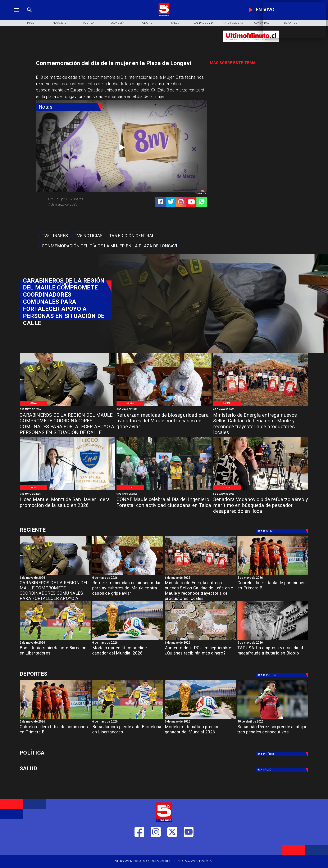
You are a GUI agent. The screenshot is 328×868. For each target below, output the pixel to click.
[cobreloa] (273, 575)
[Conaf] (164, 490)
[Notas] (68, 107)
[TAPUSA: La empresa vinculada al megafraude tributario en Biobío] (273, 655)
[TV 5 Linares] (29, 15)
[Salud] (175, 23)
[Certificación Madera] (261, 405)
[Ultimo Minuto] (251, 44)
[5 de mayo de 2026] (67, 494)
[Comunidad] (262, 23)
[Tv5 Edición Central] (132, 236)
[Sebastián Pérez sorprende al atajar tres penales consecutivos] (273, 734)
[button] (55, 236)
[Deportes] (66, 530)
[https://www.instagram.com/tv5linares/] (181, 202)
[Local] (34, 403)
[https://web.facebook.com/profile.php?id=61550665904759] (139, 847)
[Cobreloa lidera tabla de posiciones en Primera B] (273, 590)
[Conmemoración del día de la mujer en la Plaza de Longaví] (110, 246)
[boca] (55, 640)
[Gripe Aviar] (164, 405)
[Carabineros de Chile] (67, 405)
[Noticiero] (60, 23)
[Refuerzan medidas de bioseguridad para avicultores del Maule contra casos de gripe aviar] (164, 421)
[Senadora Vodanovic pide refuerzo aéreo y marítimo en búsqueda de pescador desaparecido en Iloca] (261, 506)
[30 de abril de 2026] (273, 722)
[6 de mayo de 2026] (67, 409)
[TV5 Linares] (55, 236)
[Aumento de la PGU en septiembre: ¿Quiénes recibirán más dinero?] (200, 640)
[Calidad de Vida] (204, 23)
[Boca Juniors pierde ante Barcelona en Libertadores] (55, 655)
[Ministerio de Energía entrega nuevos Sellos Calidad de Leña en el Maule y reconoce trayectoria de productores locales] (261, 421)
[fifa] (128, 640)
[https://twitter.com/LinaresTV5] (172, 847)
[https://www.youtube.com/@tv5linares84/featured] (191, 202)
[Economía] (117, 23)
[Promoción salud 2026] (67, 490)
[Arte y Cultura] (233, 23)
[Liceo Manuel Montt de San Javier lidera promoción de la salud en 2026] (67, 506)
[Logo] (164, 15)
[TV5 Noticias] (89, 236)
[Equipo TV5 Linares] (83, 199)
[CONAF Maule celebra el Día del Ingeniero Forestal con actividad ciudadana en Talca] (164, 506)
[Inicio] (31, 23)
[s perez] (273, 719)
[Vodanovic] (261, 490)
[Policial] (146, 23)
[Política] (88, 23)
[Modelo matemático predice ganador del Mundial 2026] (128, 655)
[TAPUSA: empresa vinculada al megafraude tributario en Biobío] (273, 640)
